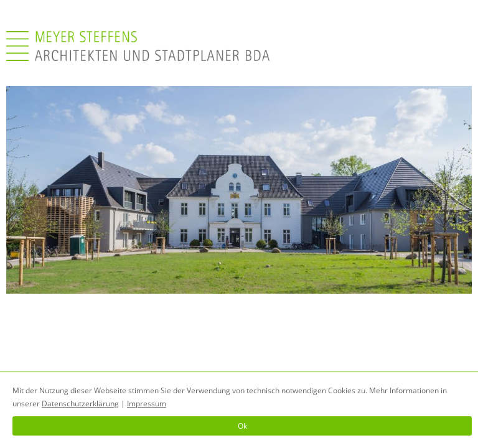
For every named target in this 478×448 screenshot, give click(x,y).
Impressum (147, 404)
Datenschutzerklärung (80, 404)
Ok (242, 426)
